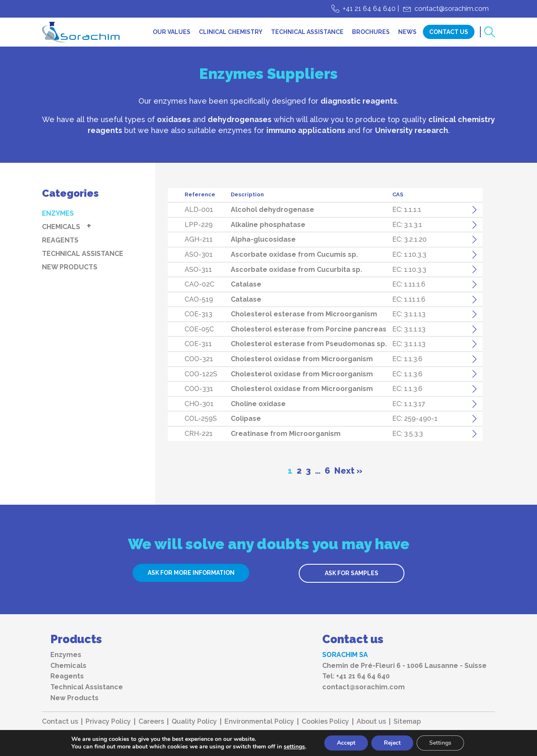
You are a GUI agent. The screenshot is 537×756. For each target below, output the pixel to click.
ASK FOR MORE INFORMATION (191, 573)
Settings (440, 743)
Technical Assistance (307, 32)
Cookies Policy (325, 722)
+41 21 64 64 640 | (371, 9)
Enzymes (58, 213)
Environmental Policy (259, 722)
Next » (348, 471)
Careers (151, 722)
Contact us (60, 722)
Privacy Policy (108, 722)
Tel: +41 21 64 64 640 (356, 676)
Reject (392, 743)
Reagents (60, 240)
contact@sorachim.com (452, 9)
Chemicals (61, 227)
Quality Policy (194, 722)
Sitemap (407, 722)
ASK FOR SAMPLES (352, 573)
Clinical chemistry (231, 32)
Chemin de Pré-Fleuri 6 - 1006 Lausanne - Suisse (404, 666)
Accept (346, 743)
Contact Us (449, 32)
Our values (172, 32)
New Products (70, 267)
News (407, 32)
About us (371, 722)
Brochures (371, 32)
